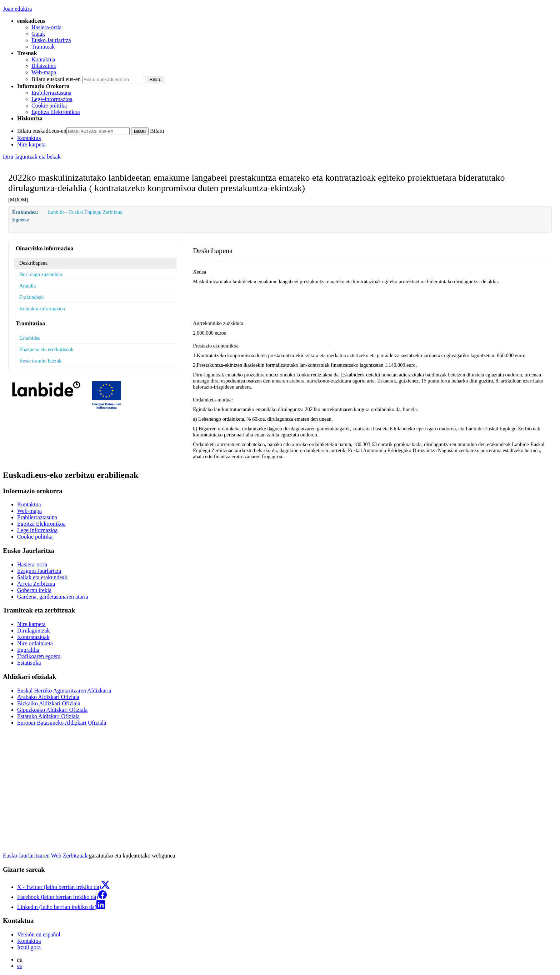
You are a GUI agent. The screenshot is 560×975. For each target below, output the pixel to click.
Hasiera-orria (46, 27)
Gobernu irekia (34, 590)
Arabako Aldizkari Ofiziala (48, 697)
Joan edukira (17, 9)
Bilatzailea (44, 66)
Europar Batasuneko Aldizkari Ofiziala (62, 723)
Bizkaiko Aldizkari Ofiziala (49, 703)
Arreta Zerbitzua (36, 584)
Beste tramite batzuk (40, 361)
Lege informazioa (37, 530)
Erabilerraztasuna (51, 93)
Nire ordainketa (35, 643)
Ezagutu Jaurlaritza (39, 571)
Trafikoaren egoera (39, 656)
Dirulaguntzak (34, 631)
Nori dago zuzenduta (41, 274)
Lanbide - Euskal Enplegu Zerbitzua (85, 212)
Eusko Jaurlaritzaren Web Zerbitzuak (45, 856)
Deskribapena (33, 263)
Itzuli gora (29, 947)
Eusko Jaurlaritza (51, 40)
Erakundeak (32, 297)
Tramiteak (43, 47)
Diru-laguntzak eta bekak (32, 157)
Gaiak (38, 34)
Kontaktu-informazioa (42, 309)
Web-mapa (44, 72)
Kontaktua (43, 59)
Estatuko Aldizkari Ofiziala (48, 716)
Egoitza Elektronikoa (56, 112)
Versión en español (39, 934)
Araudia (27, 286)
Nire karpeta (31, 144)
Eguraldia (28, 650)
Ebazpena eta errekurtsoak (46, 349)
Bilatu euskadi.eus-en (56, 79)
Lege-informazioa (52, 99)
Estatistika (29, 663)
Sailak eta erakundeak (42, 577)
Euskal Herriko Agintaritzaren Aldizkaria (64, 691)
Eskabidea (30, 338)
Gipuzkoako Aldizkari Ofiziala (52, 710)
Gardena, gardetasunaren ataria (53, 597)
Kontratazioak (33, 637)
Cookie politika (49, 106)
